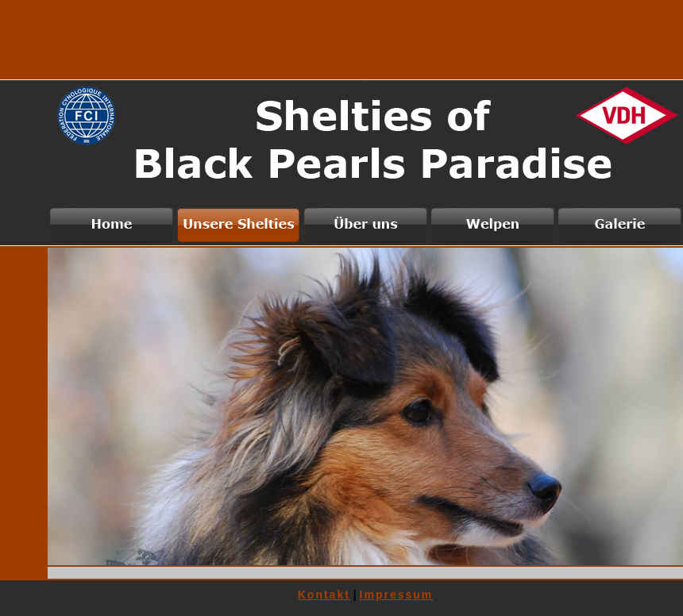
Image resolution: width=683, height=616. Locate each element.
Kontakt (324, 595)
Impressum (397, 595)
